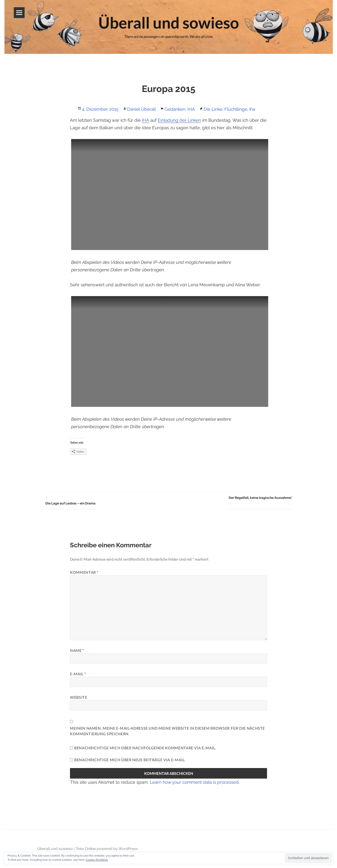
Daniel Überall (141, 109)
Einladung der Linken (179, 120)
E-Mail (78, 674)
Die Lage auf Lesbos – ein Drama (70, 500)
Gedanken (175, 109)
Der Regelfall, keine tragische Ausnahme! (260, 501)
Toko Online (86, 849)
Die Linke (213, 109)
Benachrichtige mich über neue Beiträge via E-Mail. (130, 760)
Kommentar (84, 572)
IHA (191, 109)
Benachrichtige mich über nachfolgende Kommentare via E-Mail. (145, 748)
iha (252, 109)
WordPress (128, 849)
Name (77, 650)
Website (79, 697)
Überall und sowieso (55, 849)
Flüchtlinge (236, 109)
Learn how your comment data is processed (194, 782)
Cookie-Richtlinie (97, 860)
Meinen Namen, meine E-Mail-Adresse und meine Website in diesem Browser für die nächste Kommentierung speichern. (167, 731)
